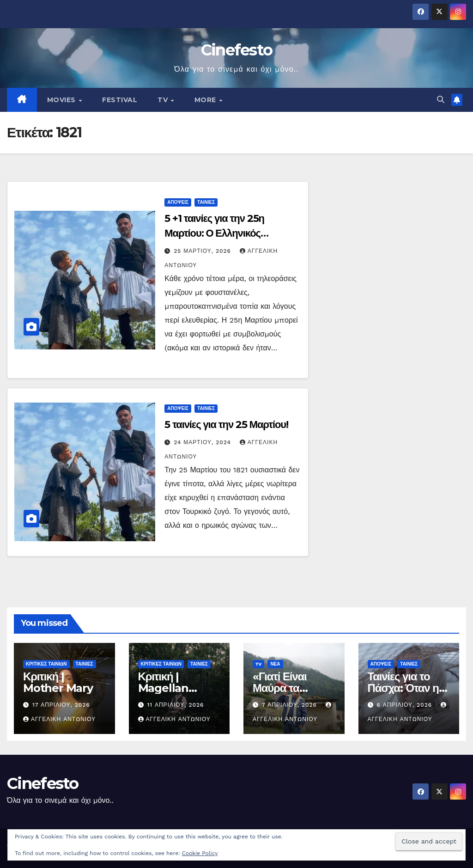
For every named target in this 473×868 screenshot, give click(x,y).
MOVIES (63, 100)
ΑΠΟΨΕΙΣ (178, 202)
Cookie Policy (200, 853)
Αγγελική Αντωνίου (59, 719)
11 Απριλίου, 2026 (175, 705)
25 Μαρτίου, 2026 (203, 251)
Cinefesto (237, 50)
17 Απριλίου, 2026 (61, 705)
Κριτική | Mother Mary (58, 682)
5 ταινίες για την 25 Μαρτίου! (226, 425)
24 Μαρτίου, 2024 (203, 442)
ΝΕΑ (275, 664)
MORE (206, 100)
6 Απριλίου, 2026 (405, 705)
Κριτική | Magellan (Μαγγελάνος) (172, 688)
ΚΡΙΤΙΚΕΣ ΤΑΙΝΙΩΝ (46, 664)
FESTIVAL (120, 100)
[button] (441, 100)
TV (164, 100)
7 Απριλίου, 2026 (291, 705)
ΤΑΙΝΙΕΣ (206, 202)
